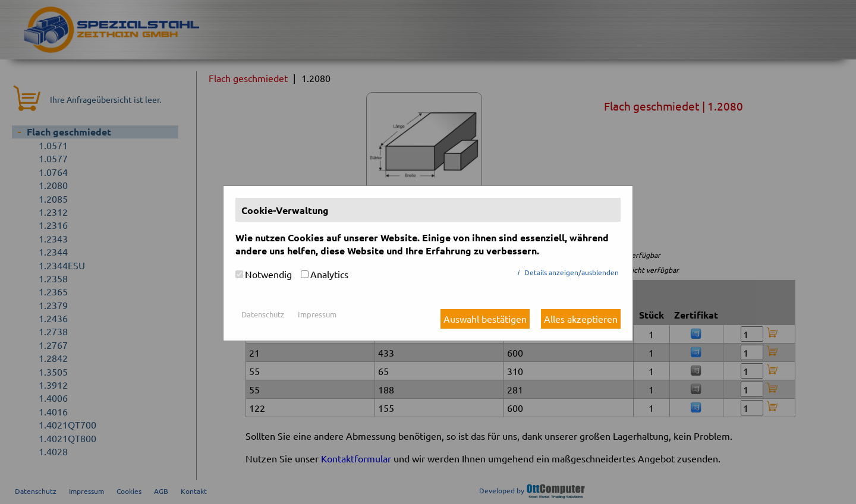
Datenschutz (263, 314)
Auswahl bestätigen (485, 319)
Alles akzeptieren (581, 319)
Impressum (317, 314)
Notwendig (268, 274)
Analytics (329, 274)
